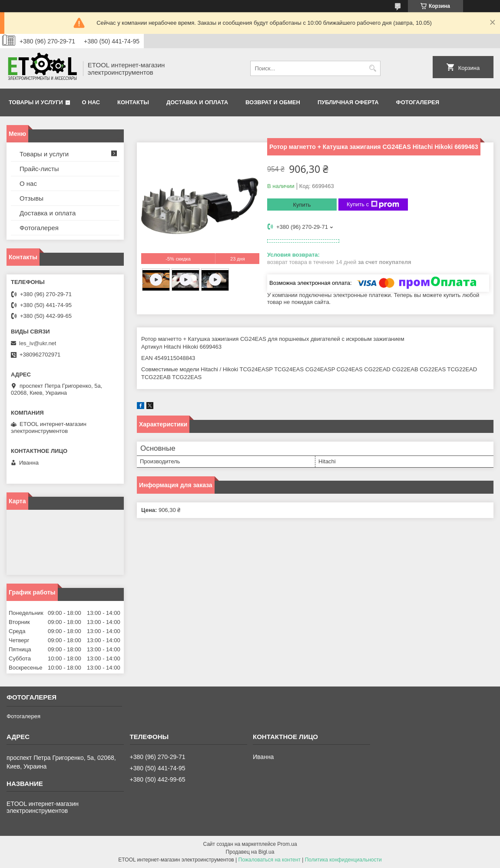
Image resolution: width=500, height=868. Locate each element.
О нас (91, 102)
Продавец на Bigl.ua (250, 852)
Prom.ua (287, 844)
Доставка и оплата (197, 102)
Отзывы (31, 198)
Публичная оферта (348, 102)
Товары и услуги (36, 102)
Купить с (373, 205)
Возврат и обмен (273, 102)
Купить (302, 205)
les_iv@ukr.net (38, 343)
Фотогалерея (418, 102)
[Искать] (373, 68)
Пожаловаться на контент (270, 860)
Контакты (133, 102)
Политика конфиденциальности (343, 860)
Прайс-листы (39, 169)
